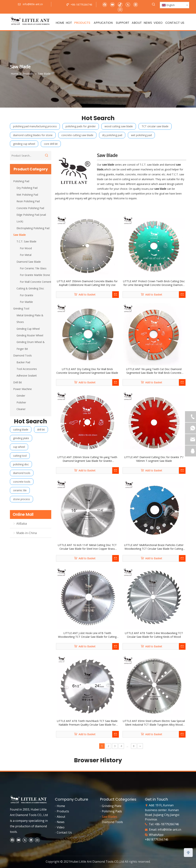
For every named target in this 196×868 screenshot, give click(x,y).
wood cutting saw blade (119, 126)
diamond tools (22, 473)
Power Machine (23, 389)
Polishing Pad (21, 181)
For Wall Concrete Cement (36, 282)
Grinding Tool (21, 308)
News (61, 822)
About (61, 817)
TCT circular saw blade (155, 126)
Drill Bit (18, 382)
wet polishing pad (141, 135)
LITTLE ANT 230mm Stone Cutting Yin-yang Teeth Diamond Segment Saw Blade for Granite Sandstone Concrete (87, 459)
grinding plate (21, 438)
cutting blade (21, 429)
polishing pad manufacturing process (35, 126)
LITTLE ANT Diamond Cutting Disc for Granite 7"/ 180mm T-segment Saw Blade (154, 459)
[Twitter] (128, 4)
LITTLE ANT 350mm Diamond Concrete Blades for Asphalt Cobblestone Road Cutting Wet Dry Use (87, 283)
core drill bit (51, 144)
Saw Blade (19, 235)
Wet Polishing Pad (27, 195)
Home (61, 806)
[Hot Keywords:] (154, 4)
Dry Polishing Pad (27, 188)
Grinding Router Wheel (30, 335)
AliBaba (22, 524)
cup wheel (19, 447)
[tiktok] (120, 4)
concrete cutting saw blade (77, 135)
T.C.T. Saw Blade (26, 241)
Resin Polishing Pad (28, 201)
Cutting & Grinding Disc (30, 288)
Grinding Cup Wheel (28, 329)
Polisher (21, 402)
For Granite (27, 295)
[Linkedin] (135, 4)
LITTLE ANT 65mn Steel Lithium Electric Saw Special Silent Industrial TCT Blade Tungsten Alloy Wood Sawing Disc (154, 723)
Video (61, 827)
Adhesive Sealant (27, 376)
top (188, 852)
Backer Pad (23, 362)
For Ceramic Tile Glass (33, 268)
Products (63, 811)
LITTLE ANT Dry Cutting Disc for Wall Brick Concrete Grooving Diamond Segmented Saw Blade (87, 371)
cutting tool (20, 456)
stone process (21, 499)
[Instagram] (120, 9)
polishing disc (21, 464)
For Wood (26, 248)
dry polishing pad (112, 135)
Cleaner (21, 409)
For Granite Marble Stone (35, 275)
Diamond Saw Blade (29, 262)
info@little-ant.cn (169, 829)
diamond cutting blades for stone (33, 135)
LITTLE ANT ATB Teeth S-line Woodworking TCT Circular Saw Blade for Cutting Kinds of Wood (154, 635)
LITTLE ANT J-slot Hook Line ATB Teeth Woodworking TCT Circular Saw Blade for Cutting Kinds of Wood (87, 635)
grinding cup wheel (24, 144)
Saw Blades (109, 817)
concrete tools (22, 482)
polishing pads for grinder (81, 126)
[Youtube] (112, 4)
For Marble (26, 302)
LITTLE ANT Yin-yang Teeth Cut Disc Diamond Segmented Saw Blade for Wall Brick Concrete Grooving (154, 371)
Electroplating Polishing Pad (33, 228)
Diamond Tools (23, 355)
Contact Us (64, 832)
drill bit (41, 429)
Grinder (21, 396)
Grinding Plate (112, 806)
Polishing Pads (112, 811)
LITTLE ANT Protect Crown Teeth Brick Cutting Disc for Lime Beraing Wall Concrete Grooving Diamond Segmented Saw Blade (154, 283)
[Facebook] (105, 4)
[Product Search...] (26, 156)
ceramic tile (20, 490)
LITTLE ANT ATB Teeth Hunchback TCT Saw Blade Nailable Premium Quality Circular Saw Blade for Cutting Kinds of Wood (87, 723)
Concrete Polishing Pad (30, 208)
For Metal (26, 255)
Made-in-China (27, 533)
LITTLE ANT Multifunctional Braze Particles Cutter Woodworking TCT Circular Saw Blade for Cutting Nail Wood (154, 547)
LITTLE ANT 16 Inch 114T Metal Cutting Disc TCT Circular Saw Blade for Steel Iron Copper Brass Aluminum (87, 547)
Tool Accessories (27, 369)
